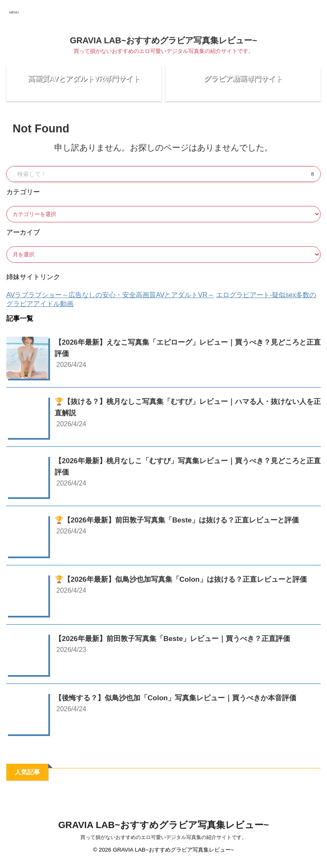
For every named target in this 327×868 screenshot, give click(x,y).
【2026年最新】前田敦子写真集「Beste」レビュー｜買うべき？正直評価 (179, 645)
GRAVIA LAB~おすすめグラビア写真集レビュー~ (163, 40)
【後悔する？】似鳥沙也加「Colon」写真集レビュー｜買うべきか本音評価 (183, 704)
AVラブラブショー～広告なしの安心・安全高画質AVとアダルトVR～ (110, 301)
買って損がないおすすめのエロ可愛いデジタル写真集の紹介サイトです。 (163, 844)
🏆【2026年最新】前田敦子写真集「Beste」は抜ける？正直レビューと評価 (184, 526)
